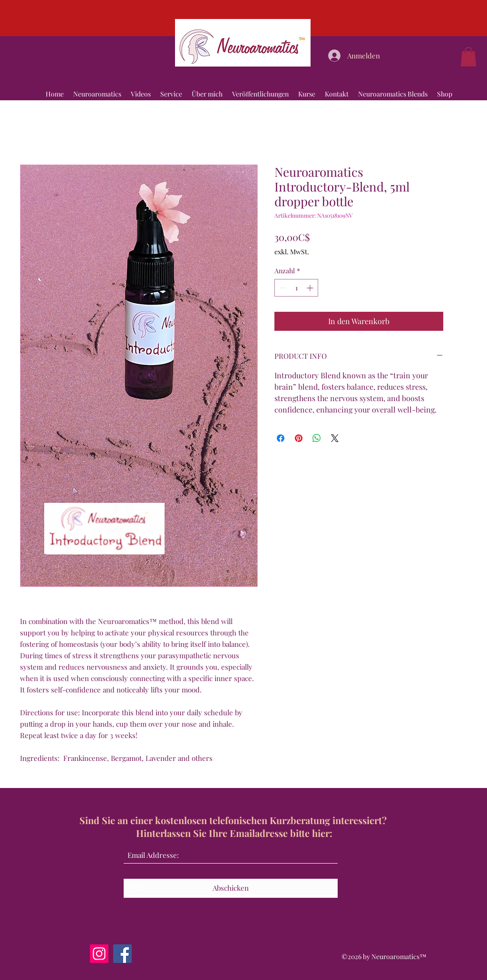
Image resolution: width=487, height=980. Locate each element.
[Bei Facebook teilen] (281, 438)
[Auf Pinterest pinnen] (299, 438)
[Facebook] (122, 954)
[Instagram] (99, 954)
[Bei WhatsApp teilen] (317, 438)
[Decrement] (282, 288)
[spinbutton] (296, 288)
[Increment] (311, 288)
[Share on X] (335, 438)
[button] (468, 57)
